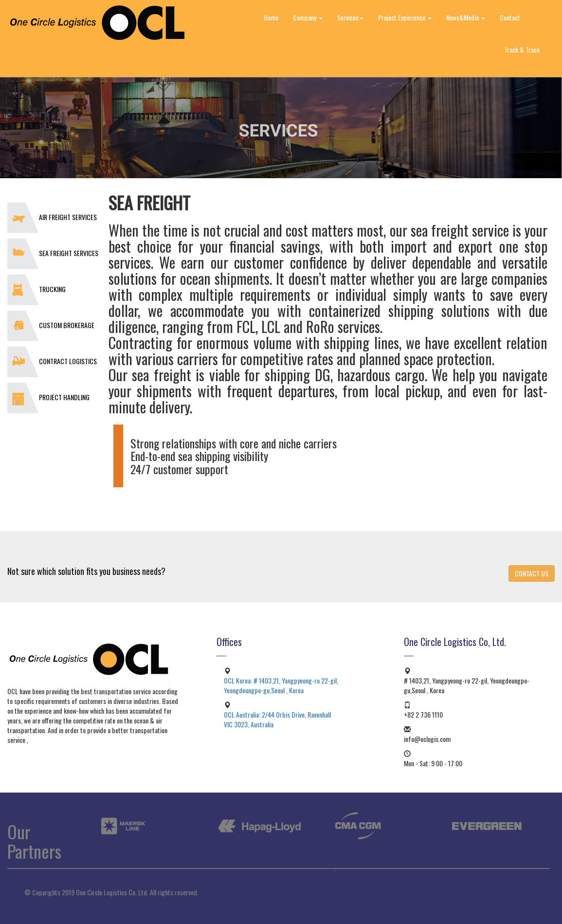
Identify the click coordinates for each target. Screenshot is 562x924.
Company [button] (308, 17)
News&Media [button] (466, 17)
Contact (510, 17)
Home (271, 17)
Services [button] (350, 17)
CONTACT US (532, 573)
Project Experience (405, 17)
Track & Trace (522, 49)
